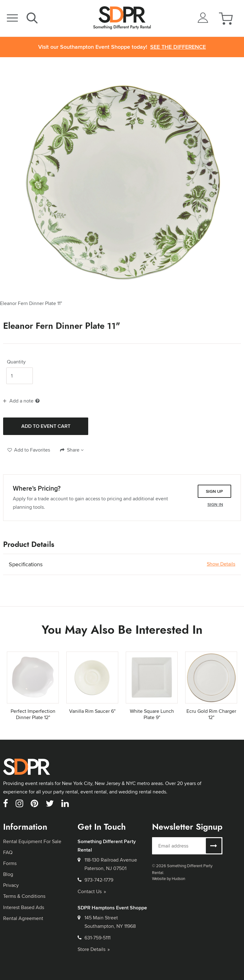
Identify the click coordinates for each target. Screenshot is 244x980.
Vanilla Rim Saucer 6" (92, 711)
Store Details (94, 949)
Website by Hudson (169, 878)
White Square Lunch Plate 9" (152, 714)
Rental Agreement (23, 918)
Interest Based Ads (24, 907)
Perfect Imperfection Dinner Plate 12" (33, 714)
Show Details (221, 564)
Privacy (11, 885)
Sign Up (214, 491)
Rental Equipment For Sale (32, 841)
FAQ (8, 852)
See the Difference (178, 47)
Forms (10, 863)
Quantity (16, 362)
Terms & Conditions (24, 896)
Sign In (215, 504)
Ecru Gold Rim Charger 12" (211, 714)
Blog (8, 874)
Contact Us (92, 891)
